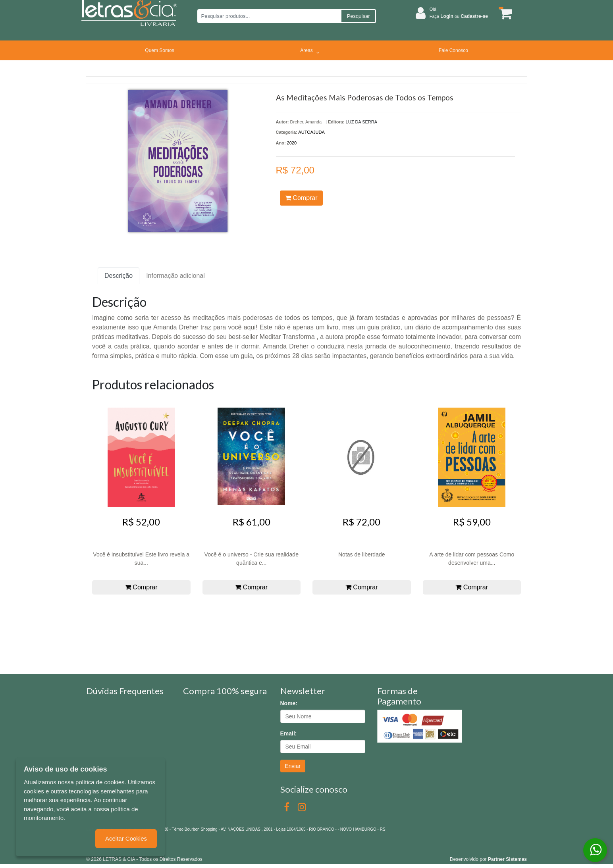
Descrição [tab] (119, 276)
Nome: (289, 703)
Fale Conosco (453, 50)
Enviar (293, 766)
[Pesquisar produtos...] (269, 16)
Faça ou (459, 16)
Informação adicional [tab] (175, 276)
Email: (289, 733)
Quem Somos (159, 50)
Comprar (301, 198)
